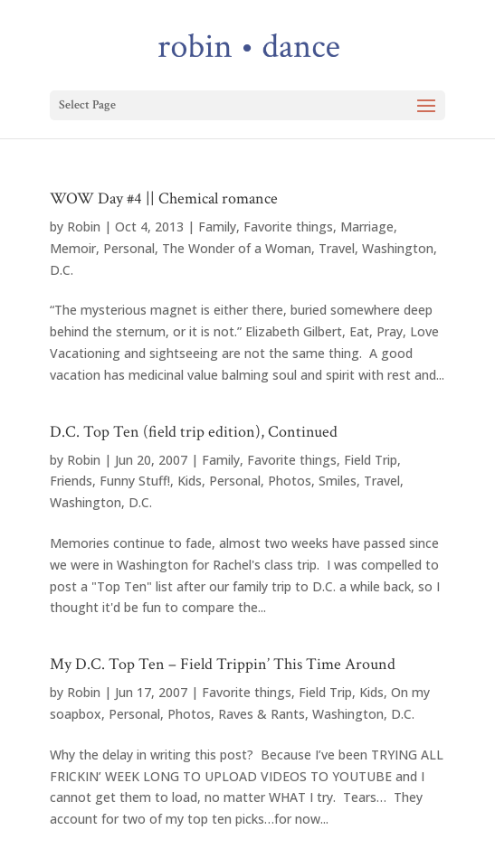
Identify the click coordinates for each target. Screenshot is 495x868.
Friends (71, 481)
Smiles (338, 481)
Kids (190, 481)
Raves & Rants (262, 714)
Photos (290, 481)
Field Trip (371, 460)
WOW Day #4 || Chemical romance (164, 198)
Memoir (73, 248)
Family (217, 226)
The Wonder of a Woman (237, 248)
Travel (337, 248)
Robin (84, 226)
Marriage (367, 226)
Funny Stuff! (135, 481)
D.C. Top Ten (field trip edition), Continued (194, 432)
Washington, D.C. (101, 502)
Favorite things (288, 226)
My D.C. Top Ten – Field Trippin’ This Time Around (223, 664)
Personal (129, 248)
